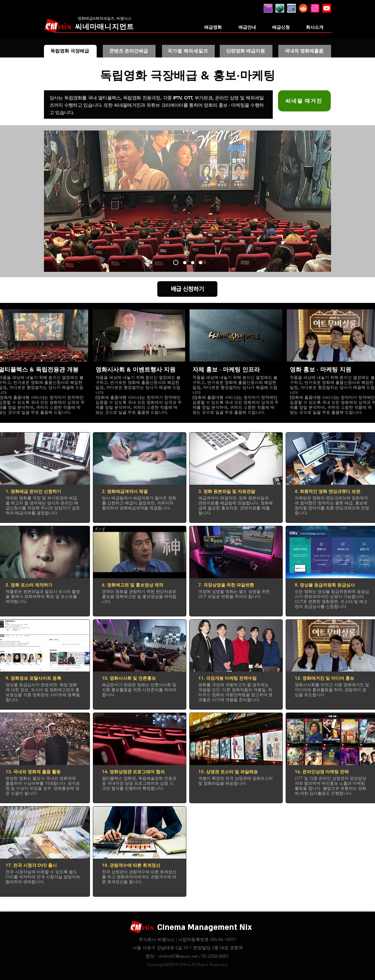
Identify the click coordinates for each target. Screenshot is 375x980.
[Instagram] (315, 8)
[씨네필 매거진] (304, 101)
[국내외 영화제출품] (305, 51)
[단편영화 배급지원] (246, 51)
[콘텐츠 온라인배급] (129, 51)
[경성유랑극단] (185, 263)
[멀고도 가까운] (176, 262)
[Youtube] (327, 8)
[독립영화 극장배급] (70, 51)
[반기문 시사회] (193, 263)
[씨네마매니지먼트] (104, 27)
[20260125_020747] (292, 8)
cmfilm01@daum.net (178, 956)
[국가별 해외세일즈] (188, 51)
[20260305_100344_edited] (268, 8)
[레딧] (303, 8)
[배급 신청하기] (187, 289)
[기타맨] (201, 263)
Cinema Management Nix (205, 928)
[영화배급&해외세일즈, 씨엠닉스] (104, 18)
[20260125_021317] (280, 8)
